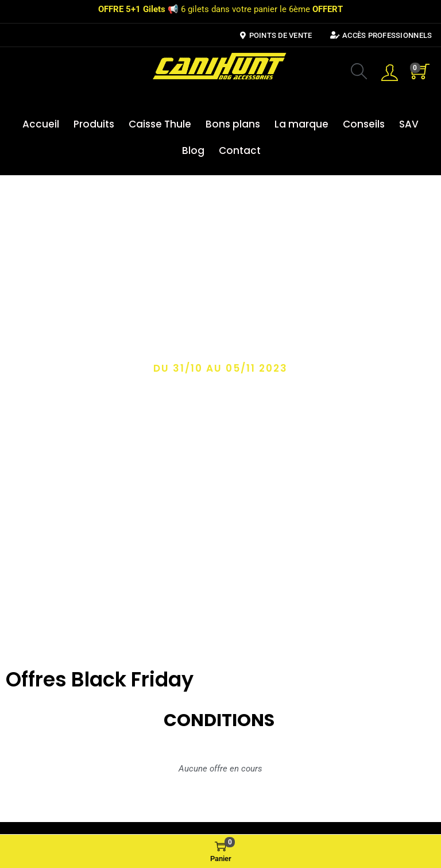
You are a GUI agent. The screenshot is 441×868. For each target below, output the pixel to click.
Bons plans (233, 124)
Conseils (364, 124)
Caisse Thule (160, 124)
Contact (240, 151)
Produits (94, 124)
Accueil (41, 124)
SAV (409, 124)
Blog (193, 151)
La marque (301, 124)
